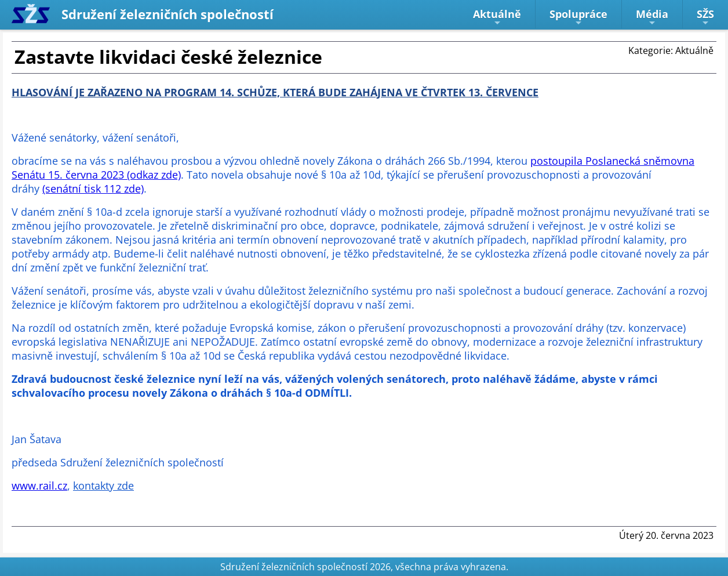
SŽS (705, 17)
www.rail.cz (39, 486)
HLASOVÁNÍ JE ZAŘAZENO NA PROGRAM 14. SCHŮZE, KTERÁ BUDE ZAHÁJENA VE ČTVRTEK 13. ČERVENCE (275, 92)
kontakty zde (103, 486)
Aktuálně (497, 17)
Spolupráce (578, 17)
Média (652, 17)
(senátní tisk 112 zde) (93, 189)
